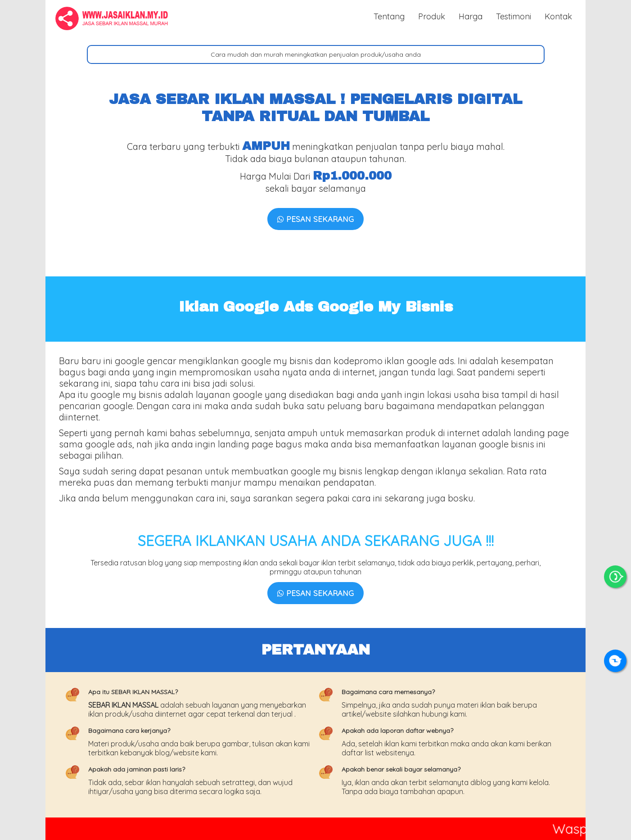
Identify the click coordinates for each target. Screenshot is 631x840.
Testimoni (514, 16)
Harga (471, 16)
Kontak (558, 16)
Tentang (389, 16)
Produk (432, 16)
